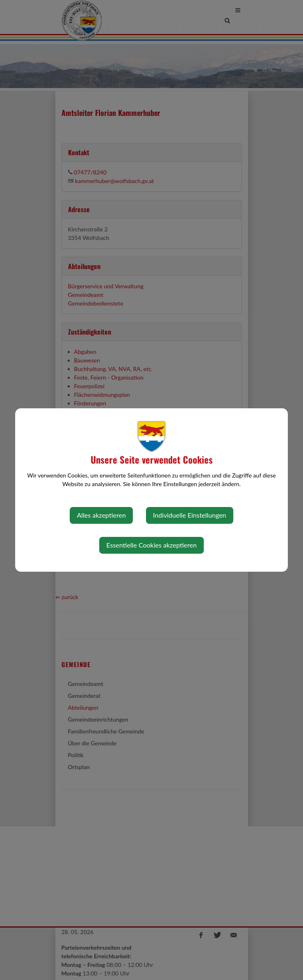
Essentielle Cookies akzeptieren (151, 545)
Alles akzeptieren (101, 515)
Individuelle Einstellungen (190, 515)
